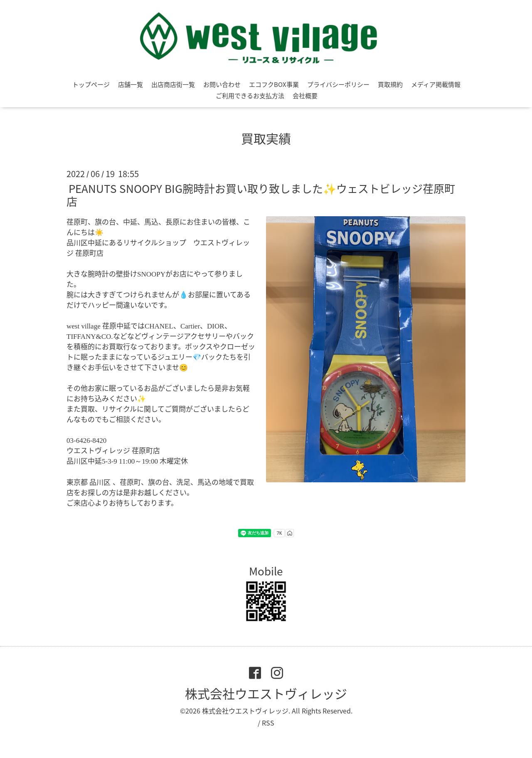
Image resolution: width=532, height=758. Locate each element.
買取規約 (390, 84)
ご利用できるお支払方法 (250, 96)
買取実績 (266, 138)
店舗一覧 (131, 84)
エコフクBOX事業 (274, 84)
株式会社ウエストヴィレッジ (266, 693)
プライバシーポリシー (338, 84)
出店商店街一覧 (173, 84)
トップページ (91, 84)
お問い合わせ (222, 84)
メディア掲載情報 (436, 84)
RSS (268, 723)
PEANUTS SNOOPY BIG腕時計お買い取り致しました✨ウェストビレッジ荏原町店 (261, 195)
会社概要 (305, 96)
